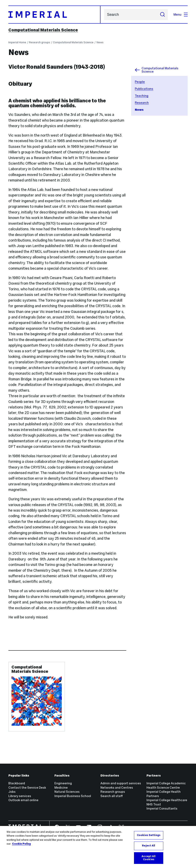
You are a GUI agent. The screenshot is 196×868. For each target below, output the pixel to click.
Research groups (40, 42)
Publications (144, 89)
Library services (20, 796)
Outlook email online (23, 800)
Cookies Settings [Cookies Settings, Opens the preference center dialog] (149, 835)
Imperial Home (17, 42)
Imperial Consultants (162, 808)
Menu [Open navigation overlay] (181, 14)
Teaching (142, 96)
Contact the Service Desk (27, 788)
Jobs (12, 792)
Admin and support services (121, 783)
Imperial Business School (73, 796)
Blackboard (17, 783)
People (140, 82)
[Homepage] (54, 15)
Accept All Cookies (149, 858)
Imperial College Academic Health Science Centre (166, 785)
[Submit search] (163, 15)
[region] (98, 847)
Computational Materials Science (43, 30)
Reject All (149, 846)
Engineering (63, 783)
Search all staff (112, 796)
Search (104, 15)
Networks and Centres (117, 788)
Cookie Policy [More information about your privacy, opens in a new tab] (21, 844)
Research (142, 103)
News (100, 42)
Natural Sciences (67, 792)
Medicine (61, 788)
